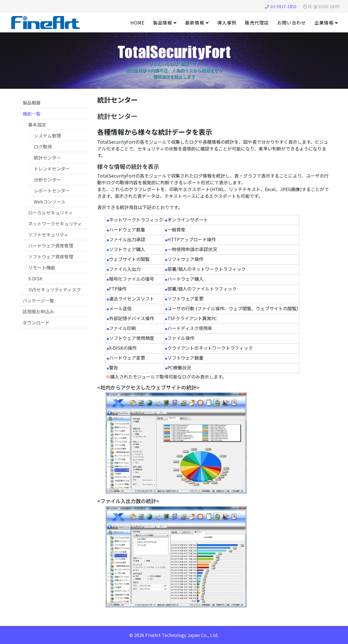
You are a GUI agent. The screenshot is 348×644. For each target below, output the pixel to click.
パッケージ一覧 (38, 300)
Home (138, 23)
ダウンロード (36, 322)
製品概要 (32, 103)
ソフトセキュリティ (48, 234)
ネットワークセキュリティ (55, 223)
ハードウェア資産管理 (51, 245)
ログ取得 (43, 147)
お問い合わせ (292, 23)
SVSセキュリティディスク (55, 289)
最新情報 (195, 23)
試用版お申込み (38, 311)
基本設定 (37, 125)
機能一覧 (32, 114)
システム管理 (47, 136)
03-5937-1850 (283, 6)
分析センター (47, 180)
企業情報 (324, 23)
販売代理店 (257, 23)
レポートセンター (52, 191)
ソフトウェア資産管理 (51, 256)
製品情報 (163, 23)
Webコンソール (50, 202)
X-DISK (35, 278)
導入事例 (227, 23)
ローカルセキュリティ (51, 213)
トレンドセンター (52, 169)
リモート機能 (42, 267)
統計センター (47, 158)
